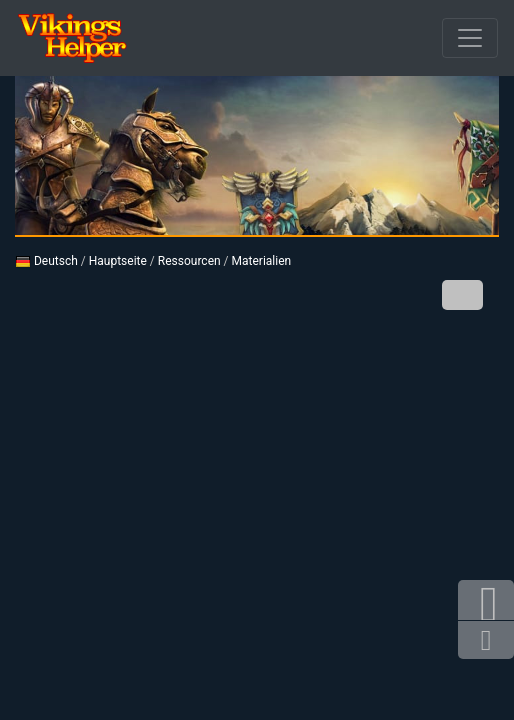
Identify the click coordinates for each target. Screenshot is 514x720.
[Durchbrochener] (470, 38)
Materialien (262, 261)
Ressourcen (189, 261)
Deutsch (46, 261)
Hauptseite (118, 261)
